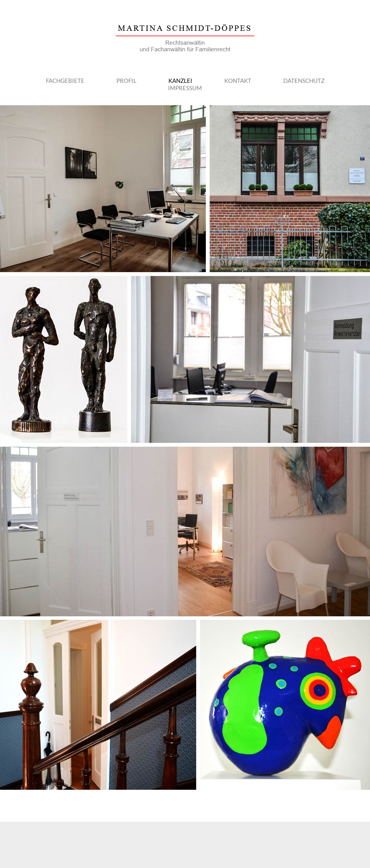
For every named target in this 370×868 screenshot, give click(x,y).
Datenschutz (304, 81)
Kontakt (238, 81)
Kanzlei (180, 81)
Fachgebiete (65, 81)
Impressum (185, 88)
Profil (126, 81)
